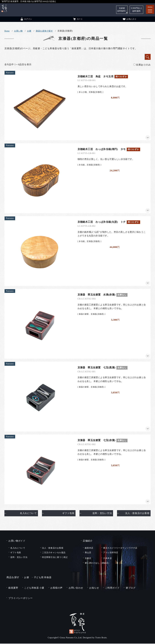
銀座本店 (89, 548)
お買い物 (18, 31)
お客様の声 (56, 588)
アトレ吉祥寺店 (111, 553)
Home (7, 31)
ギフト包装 (68, 514)
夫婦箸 (122, 10)
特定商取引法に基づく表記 (55, 558)
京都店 (88, 559)
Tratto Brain (101, 638)
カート (78, 19)
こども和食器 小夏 (34, 588)
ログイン (26, 19)
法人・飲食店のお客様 (137, 514)
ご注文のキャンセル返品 (54, 553)
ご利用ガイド (112, 588)
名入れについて (28, 514)
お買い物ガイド (17, 541)
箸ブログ (131, 588)
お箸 (29, 31)
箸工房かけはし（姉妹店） (98, 563)
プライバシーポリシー (21, 599)
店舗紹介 (88, 541)
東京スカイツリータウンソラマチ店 (120, 548)
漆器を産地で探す (44, 31)
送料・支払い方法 (102, 514)
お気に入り (129, 19)
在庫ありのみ (142, 65)
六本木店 (107, 559)
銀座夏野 (13, 588)
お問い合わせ (76, 588)
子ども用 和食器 (43, 578)
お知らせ (94, 588)
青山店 (88, 553)
